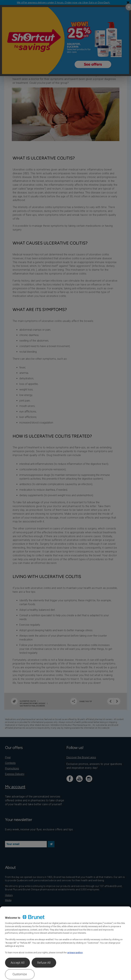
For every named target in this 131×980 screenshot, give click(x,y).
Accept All (17, 963)
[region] (65, 943)
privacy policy (75, 953)
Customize (20, 974)
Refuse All (44, 963)
